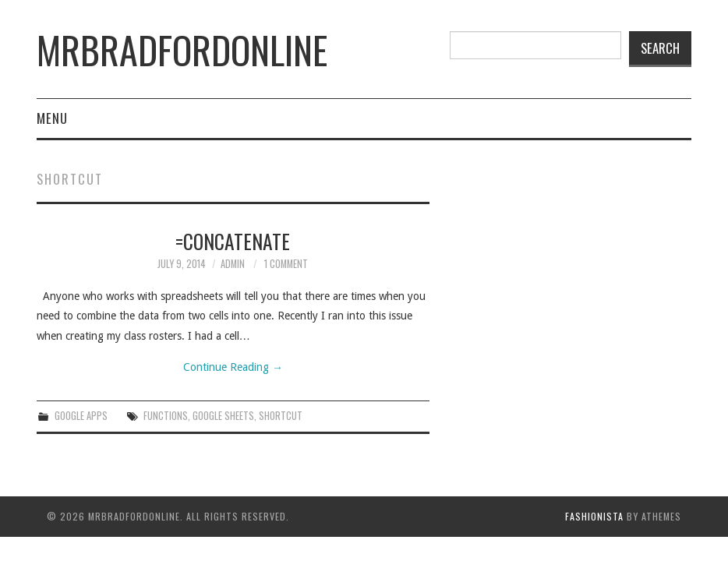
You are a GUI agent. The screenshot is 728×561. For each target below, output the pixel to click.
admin (233, 264)
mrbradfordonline (182, 49)
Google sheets (223, 416)
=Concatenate (233, 241)
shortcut (281, 416)
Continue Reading (233, 367)
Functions (166, 416)
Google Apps (81, 416)
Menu (52, 118)
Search (660, 48)
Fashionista (594, 516)
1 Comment (286, 264)
